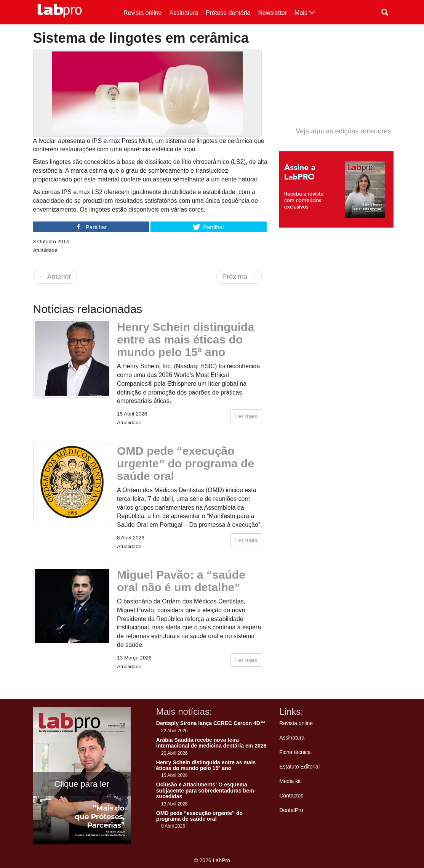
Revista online (143, 13)
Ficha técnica (295, 752)
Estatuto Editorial (299, 767)
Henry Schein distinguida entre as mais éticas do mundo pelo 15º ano (186, 339)
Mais (305, 13)
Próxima (239, 277)
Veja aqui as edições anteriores (343, 131)
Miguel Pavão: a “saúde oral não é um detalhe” (181, 581)
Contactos (291, 796)
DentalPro (291, 810)
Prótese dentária (228, 13)
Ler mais (246, 416)
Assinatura (184, 13)
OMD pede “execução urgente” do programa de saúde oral (186, 463)
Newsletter (273, 13)
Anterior (55, 277)
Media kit (290, 781)
